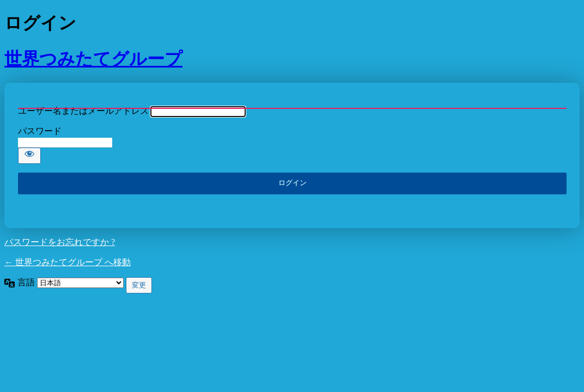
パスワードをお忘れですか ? (60, 242)
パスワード (40, 131)
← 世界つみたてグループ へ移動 (68, 262)
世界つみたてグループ (93, 59)
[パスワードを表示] (29, 156)
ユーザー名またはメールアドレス (83, 111)
